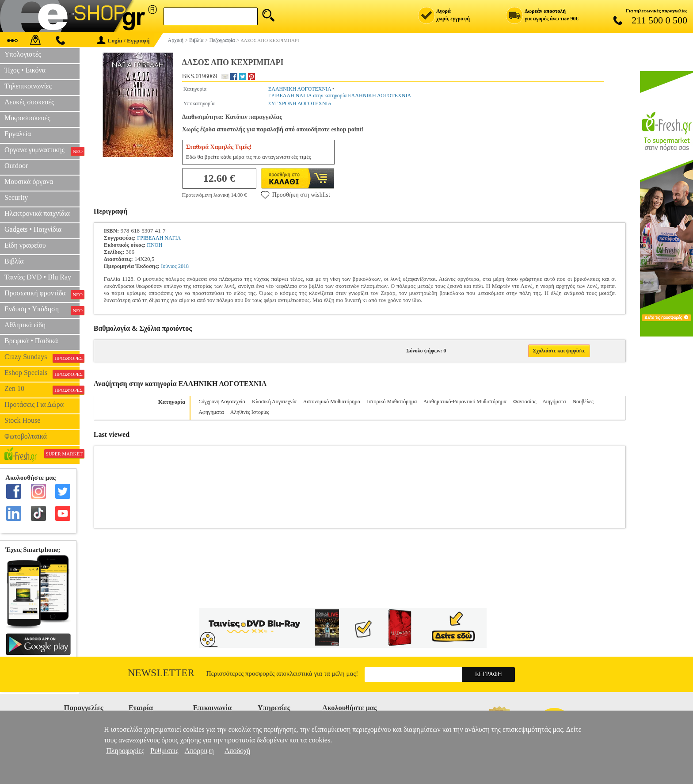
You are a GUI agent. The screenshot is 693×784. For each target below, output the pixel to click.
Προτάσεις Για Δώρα (34, 404)
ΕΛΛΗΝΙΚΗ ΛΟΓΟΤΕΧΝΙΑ (300, 89)
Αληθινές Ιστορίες (250, 412)
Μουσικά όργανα (29, 182)
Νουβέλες (583, 402)
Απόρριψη (199, 751)
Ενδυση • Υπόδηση (42, 310)
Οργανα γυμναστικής (42, 151)
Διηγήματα (554, 402)
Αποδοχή (238, 751)
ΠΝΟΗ (155, 245)
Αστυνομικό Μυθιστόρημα (332, 402)
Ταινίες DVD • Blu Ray (38, 277)
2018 (183, 266)
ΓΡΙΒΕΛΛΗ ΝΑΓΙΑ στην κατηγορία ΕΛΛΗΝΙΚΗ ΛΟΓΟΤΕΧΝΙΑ (340, 96)
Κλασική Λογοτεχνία (274, 402)
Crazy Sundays (42, 358)
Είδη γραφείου (25, 245)
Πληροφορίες (125, 751)
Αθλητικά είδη (25, 325)
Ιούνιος (169, 266)
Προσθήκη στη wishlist (295, 195)
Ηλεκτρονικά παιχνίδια (37, 213)
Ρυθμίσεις (164, 751)
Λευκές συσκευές (29, 102)
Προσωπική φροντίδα (42, 294)
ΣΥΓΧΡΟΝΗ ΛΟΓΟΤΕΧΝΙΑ (300, 103)
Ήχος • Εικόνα (25, 70)
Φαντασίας (525, 402)
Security (16, 197)
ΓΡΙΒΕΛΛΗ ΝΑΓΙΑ (159, 238)
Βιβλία (14, 261)
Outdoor (16, 166)
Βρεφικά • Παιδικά (31, 341)
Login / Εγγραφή (123, 40)
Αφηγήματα (211, 412)
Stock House (22, 420)
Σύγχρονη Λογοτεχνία (222, 402)
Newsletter (161, 673)
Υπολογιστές (23, 54)
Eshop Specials (42, 374)
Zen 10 (42, 390)
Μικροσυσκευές (27, 118)
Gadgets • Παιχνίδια (33, 229)
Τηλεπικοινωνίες (28, 86)
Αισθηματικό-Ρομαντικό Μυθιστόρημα (465, 402)
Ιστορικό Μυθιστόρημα (392, 402)
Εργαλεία (18, 134)
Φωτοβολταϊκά (26, 436)
